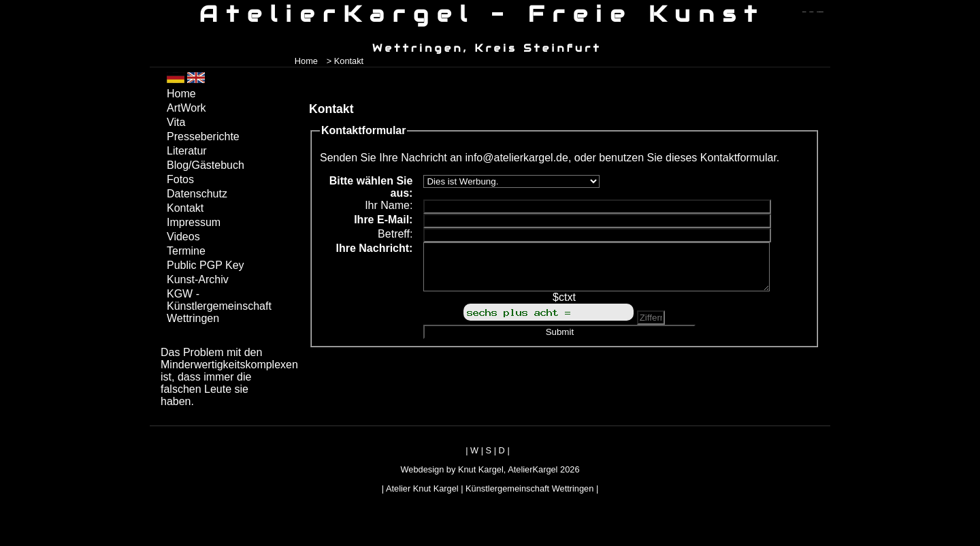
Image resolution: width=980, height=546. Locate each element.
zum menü (804, 12)
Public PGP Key (206, 265)
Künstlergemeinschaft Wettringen (529, 488)
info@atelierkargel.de (516, 158)
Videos (183, 237)
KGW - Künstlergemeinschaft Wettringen (219, 306)
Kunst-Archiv (198, 279)
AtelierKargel (533, 469)
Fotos (180, 179)
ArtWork (186, 108)
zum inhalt (812, 12)
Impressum (194, 222)
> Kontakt (345, 61)
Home (306, 61)
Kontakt (185, 208)
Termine (186, 251)
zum (820, 12)
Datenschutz (197, 194)
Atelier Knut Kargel (422, 488)
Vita (176, 122)
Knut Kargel (481, 469)
